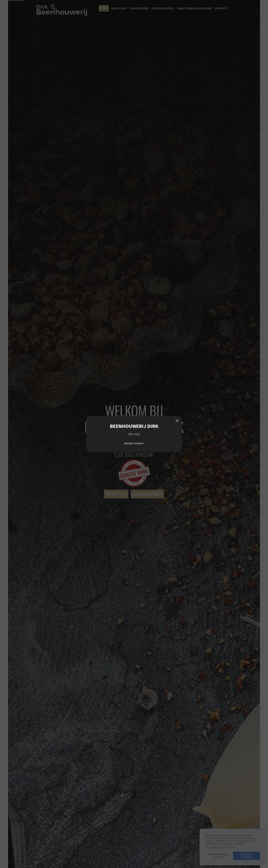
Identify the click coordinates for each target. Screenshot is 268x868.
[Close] (177, 421)
